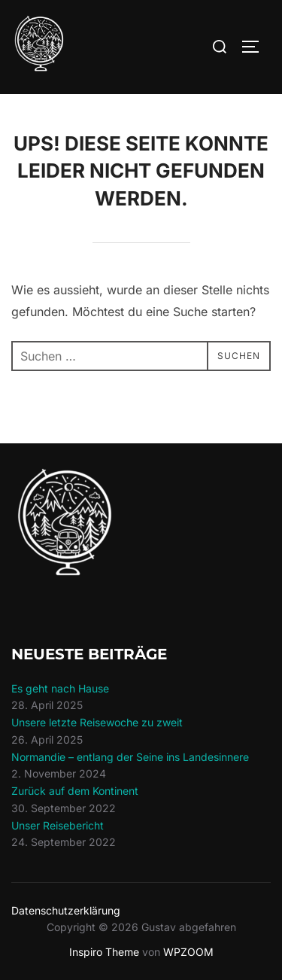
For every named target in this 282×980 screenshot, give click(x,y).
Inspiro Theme (104, 952)
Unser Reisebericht (58, 825)
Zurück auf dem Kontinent (75, 791)
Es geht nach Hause (60, 688)
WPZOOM (188, 952)
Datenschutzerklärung (66, 910)
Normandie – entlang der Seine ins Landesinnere (130, 757)
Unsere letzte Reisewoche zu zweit (97, 722)
